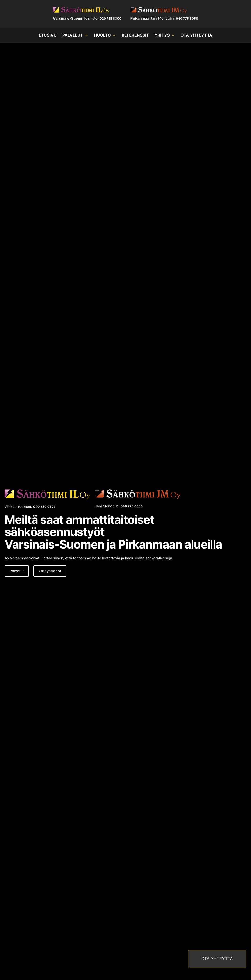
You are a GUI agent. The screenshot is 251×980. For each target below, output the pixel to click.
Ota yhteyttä (196, 35)
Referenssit (135, 35)
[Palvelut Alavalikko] (86, 35)
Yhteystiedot (50, 571)
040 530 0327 (44, 507)
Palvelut (73, 35)
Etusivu (48, 35)
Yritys (162, 35)
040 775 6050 (187, 19)
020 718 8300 (110, 19)
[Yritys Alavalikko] (173, 35)
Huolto (102, 35)
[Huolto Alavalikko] (114, 35)
